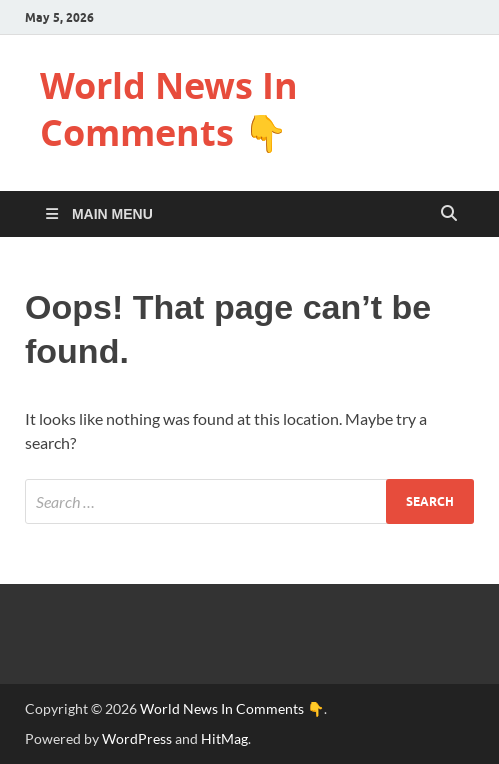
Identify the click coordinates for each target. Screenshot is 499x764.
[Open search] (449, 214)
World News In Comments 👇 (169, 109)
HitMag (224, 738)
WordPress (137, 738)
